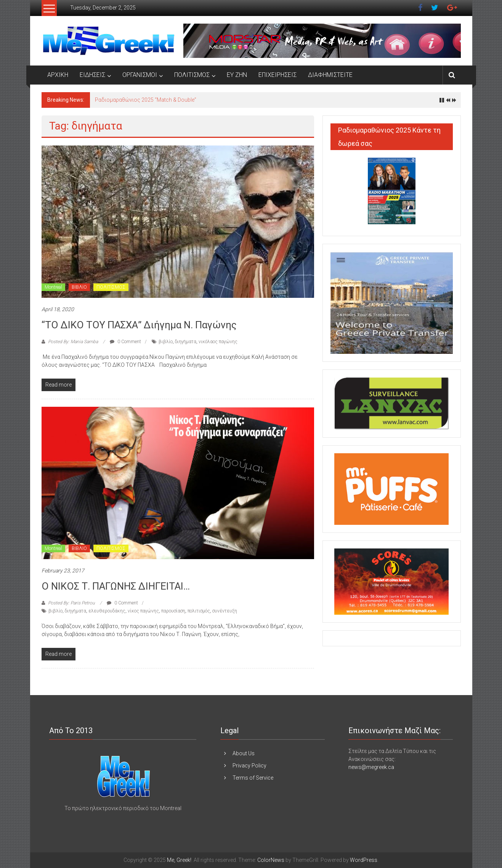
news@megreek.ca (371, 767)
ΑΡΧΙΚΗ (58, 75)
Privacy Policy (249, 766)
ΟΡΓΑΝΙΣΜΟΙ (140, 75)
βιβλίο (166, 342)
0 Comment (125, 342)
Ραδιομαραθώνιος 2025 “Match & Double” (146, 100)
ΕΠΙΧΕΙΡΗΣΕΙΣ (277, 75)
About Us (244, 753)
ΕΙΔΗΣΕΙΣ (92, 75)
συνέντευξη (225, 611)
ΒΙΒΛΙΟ (79, 287)
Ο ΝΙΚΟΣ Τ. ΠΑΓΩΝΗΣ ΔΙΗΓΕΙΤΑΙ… (116, 586)
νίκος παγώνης (143, 611)
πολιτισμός (199, 611)
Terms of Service (253, 778)
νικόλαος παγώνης (218, 342)
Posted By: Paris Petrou (71, 603)
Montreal (53, 287)
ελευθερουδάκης (107, 611)
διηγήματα (186, 342)
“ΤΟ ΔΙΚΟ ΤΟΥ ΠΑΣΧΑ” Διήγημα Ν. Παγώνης (139, 325)
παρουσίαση (173, 611)
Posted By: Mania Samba (73, 342)
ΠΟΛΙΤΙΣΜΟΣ (192, 75)
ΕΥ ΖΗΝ (237, 75)
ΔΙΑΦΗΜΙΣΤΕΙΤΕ (330, 75)
